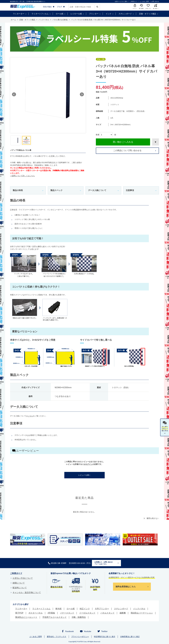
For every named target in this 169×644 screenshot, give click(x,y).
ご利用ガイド (134, 1)
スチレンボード (125, 14)
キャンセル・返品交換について (27, 592)
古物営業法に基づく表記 (130, 637)
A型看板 (51, 613)
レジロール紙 (76, 14)
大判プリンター (102, 609)
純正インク (85, 609)
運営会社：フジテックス (57, 637)
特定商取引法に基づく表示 (105, 637)
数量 (98, 135)
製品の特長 (18, 190)
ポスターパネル (36, 613)
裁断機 (123, 613)
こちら (30, 416)
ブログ (59, 7)
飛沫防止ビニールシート (26, 617)
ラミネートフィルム (40, 14)
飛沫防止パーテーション (142, 613)
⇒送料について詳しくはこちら (22, 176)
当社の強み (47, 7)
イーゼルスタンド (87, 613)
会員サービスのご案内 (121, 1)
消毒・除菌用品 (79, 617)
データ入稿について (97, 190)
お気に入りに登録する (156, 142)
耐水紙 (59, 609)
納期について (19, 583)
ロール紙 (60, 14)
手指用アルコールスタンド (54, 617)
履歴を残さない (153, 518)
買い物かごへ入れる (123, 142)
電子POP (19, 613)
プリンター (94, 14)
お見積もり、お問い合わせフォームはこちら (104, 563)
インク (109, 14)
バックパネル (139, 609)
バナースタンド (67, 613)
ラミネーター (19, 14)
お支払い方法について (23, 578)
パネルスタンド (107, 613)
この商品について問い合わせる (127, 150)
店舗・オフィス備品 (147, 14)
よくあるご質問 (144, 1)
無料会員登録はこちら (126, 587)
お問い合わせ (155, 1)
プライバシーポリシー (80, 637)
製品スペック (57, 190)
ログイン (89, 464)
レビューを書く (84, 475)
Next (82, 94)
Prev (14, 94)
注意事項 (130, 190)
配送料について (20, 588)
